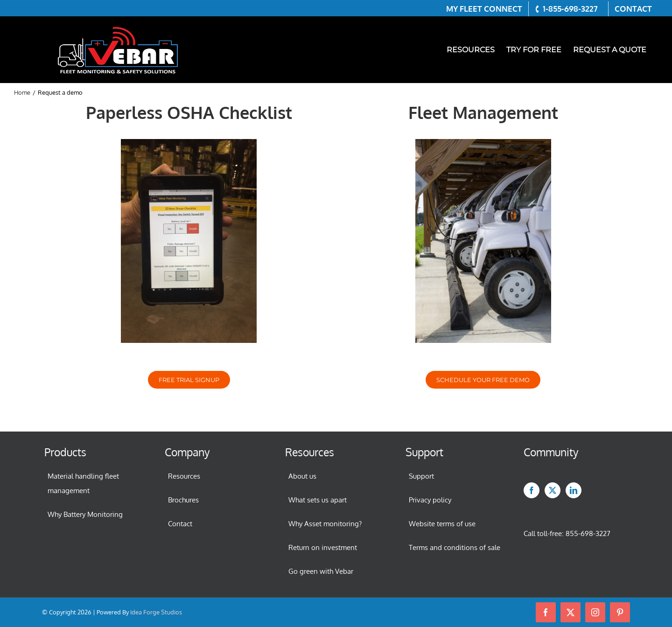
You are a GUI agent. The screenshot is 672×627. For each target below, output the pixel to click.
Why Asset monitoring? (325, 524)
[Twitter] (553, 490)
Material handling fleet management (83, 483)
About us (302, 476)
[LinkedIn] (574, 490)
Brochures (183, 500)
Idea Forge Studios (156, 612)
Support (421, 476)
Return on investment (323, 547)
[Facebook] (532, 490)
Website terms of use (442, 524)
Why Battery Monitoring (85, 514)
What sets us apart (318, 500)
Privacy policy (430, 500)
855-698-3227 (588, 533)
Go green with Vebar (321, 571)
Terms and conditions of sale (455, 547)
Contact (180, 524)
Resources (184, 476)
